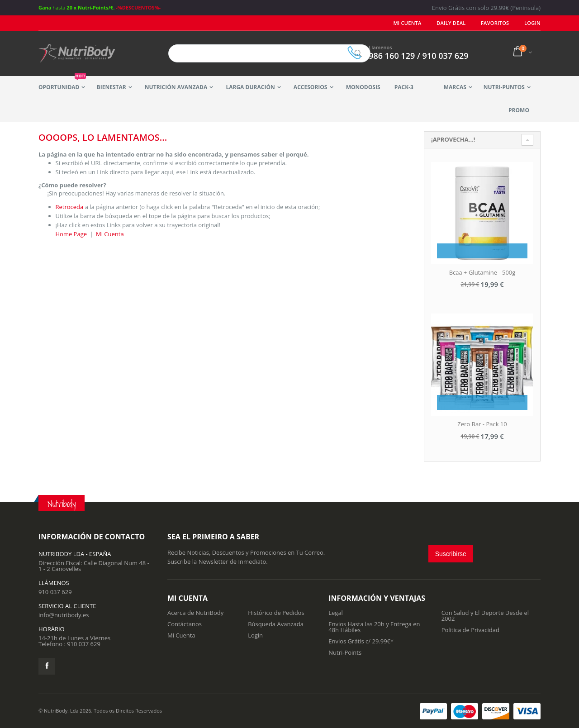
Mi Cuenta (408, 23)
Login (255, 635)
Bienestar (112, 87)
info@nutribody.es (64, 615)
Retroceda (70, 207)
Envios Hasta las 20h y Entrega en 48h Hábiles (374, 627)
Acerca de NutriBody (195, 613)
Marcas (455, 87)
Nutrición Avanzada (176, 87)
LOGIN (532, 23)
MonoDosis (363, 87)
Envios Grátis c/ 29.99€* (361, 641)
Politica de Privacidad (470, 630)
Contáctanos (185, 624)
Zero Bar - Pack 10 (482, 424)
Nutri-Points (345, 652)
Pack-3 (404, 87)
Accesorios (311, 87)
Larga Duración (250, 87)
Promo (519, 110)
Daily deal (451, 23)
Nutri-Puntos (504, 87)
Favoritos (495, 23)
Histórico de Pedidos (276, 613)
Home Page (71, 234)
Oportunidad (62, 83)
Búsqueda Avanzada (276, 624)
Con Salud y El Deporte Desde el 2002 (485, 616)
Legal (336, 613)
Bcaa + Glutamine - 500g (482, 272)
